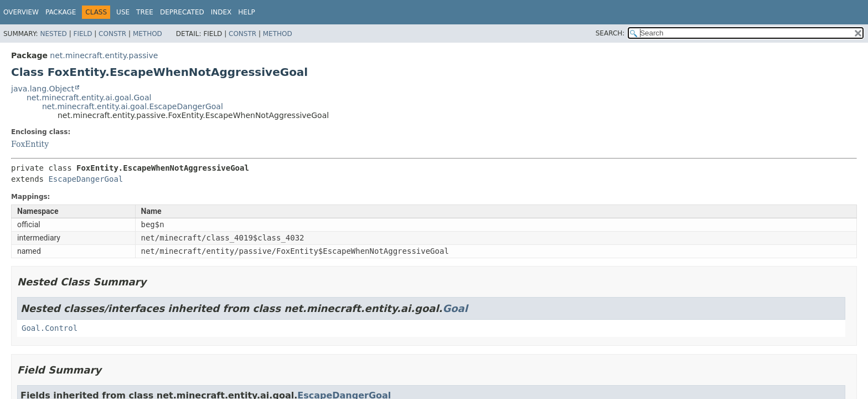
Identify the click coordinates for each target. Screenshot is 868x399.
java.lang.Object (43, 89)
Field (82, 34)
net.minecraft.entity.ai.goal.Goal (89, 98)
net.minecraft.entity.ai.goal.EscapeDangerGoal (133, 106)
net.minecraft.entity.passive (104, 55)
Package (61, 12)
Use (123, 12)
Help (247, 12)
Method (148, 34)
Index (221, 12)
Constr (112, 34)
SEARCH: (610, 33)
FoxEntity (30, 144)
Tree (145, 12)
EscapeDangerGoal (86, 179)
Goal (455, 308)
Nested (53, 34)
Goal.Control (50, 328)
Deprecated (182, 12)
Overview (21, 12)
